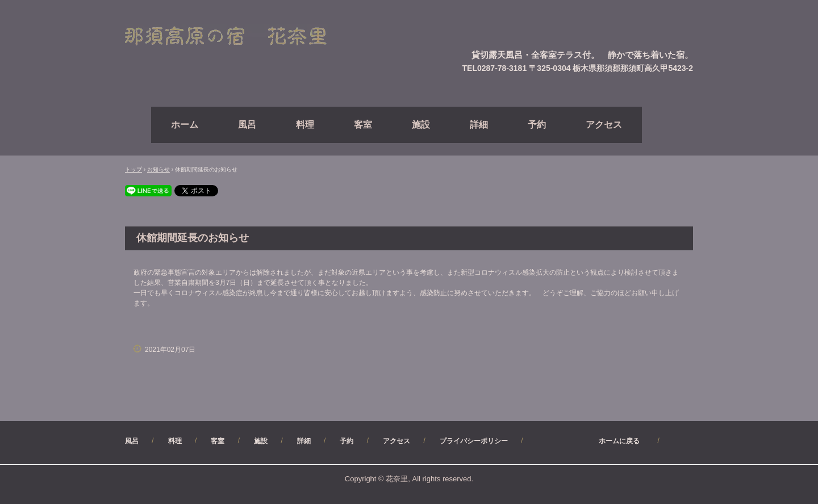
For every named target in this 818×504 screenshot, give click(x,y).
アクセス (604, 125)
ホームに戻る (592, 441)
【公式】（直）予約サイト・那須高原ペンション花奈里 (239, 37)
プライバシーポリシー (474, 441)
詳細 (479, 125)
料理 (305, 125)
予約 (537, 125)
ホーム (185, 125)
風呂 (247, 125)
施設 (421, 125)
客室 (363, 125)
